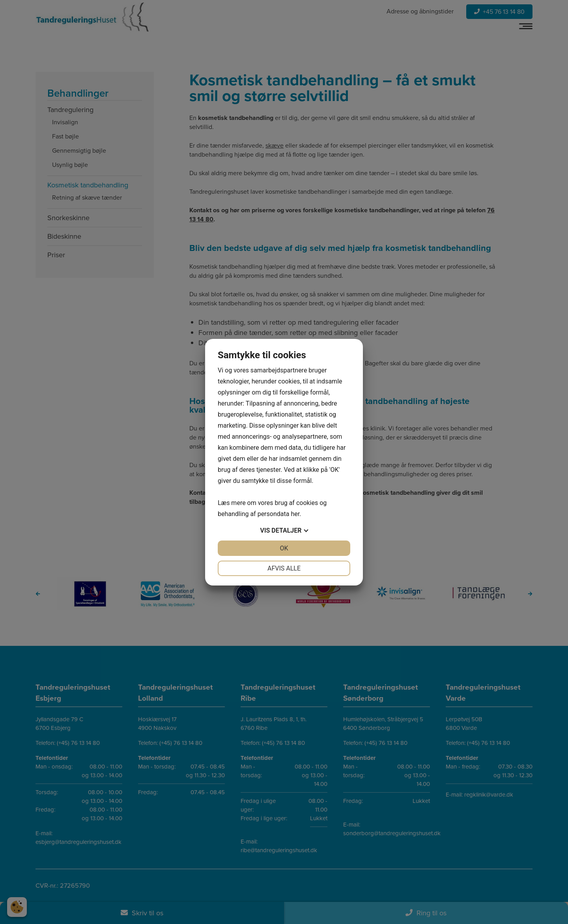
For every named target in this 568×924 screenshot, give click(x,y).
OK (284, 548)
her (295, 514)
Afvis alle (284, 568)
